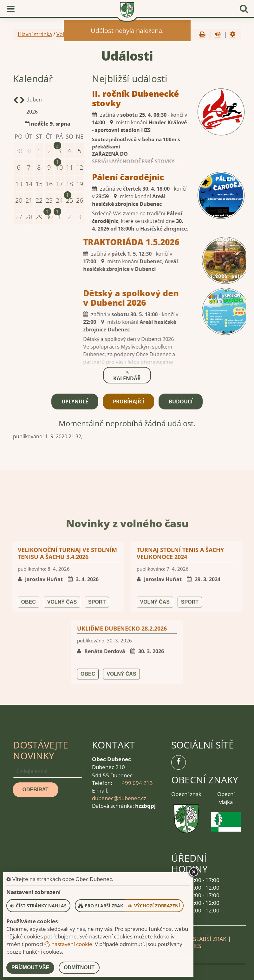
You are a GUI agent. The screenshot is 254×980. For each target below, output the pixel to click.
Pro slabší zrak (203, 938)
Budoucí (181, 401)
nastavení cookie (68, 944)
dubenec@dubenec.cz (119, 798)
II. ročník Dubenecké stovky (104, 98)
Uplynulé (75, 401)
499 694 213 (137, 783)
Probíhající (128, 401)
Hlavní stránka (35, 34)
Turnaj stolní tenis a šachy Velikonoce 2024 (180, 693)
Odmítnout (79, 967)
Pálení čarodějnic (97, 177)
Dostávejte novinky (41, 750)
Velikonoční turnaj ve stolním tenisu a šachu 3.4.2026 (67, 693)
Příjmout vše (30, 967)
